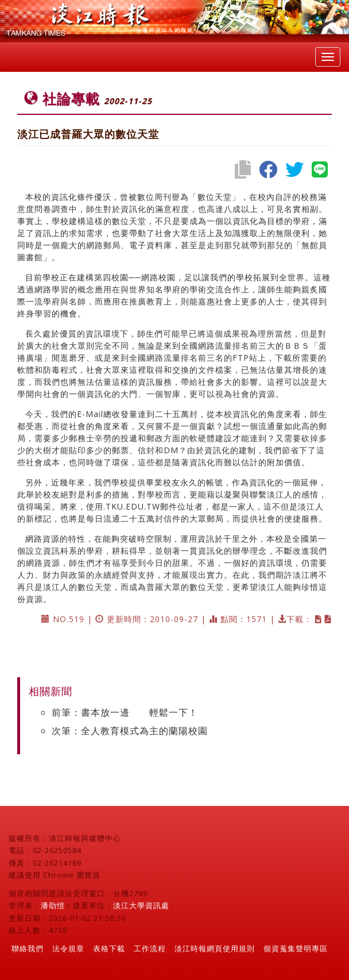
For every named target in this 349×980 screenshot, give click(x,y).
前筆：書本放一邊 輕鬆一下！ (125, 712)
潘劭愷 (53, 905)
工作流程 (150, 948)
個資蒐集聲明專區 (296, 948)
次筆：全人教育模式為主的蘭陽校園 (130, 731)
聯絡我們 (28, 948)
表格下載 (109, 948)
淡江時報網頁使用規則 (215, 948)
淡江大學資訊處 (141, 905)
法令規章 (68, 948)
